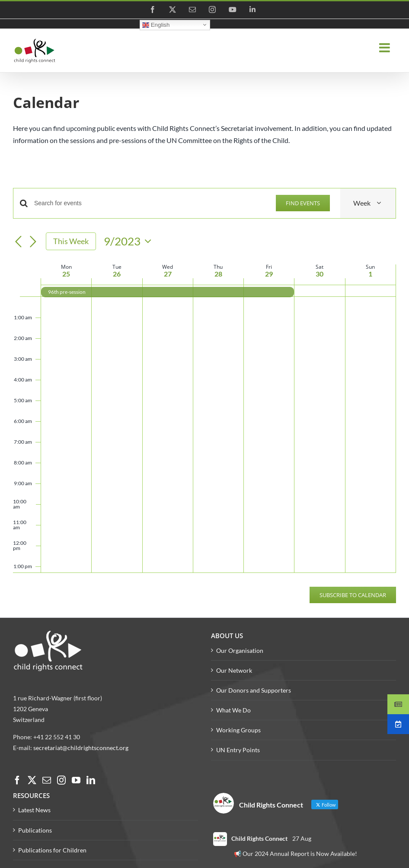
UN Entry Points (238, 750)
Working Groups (238, 730)
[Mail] (47, 780)
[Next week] (33, 242)
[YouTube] (76, 780)
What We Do (233, 710)
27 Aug (302, 838)
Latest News (34, 810)
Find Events (303, 203)
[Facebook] (17, 780)
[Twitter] (32, 780)
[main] (204, 354)
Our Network (234, 670)
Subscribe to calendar (353, 595)
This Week (71, 241)
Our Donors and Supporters (254, 690)
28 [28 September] (218, 274)
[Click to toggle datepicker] (130, 241)
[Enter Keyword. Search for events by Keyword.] (150, 203)
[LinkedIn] (91, 780)
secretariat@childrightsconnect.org (81, 748)
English (156, 25)
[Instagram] (61, 780)
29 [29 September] (269, 274)
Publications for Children (52, 850)
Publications (35, 830)
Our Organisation (240, 650)
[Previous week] (18, 242)
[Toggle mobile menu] (385, 48)
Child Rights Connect (259, 838)
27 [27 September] (168, 274)
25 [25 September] (66, 274)
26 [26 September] (117, 274)
